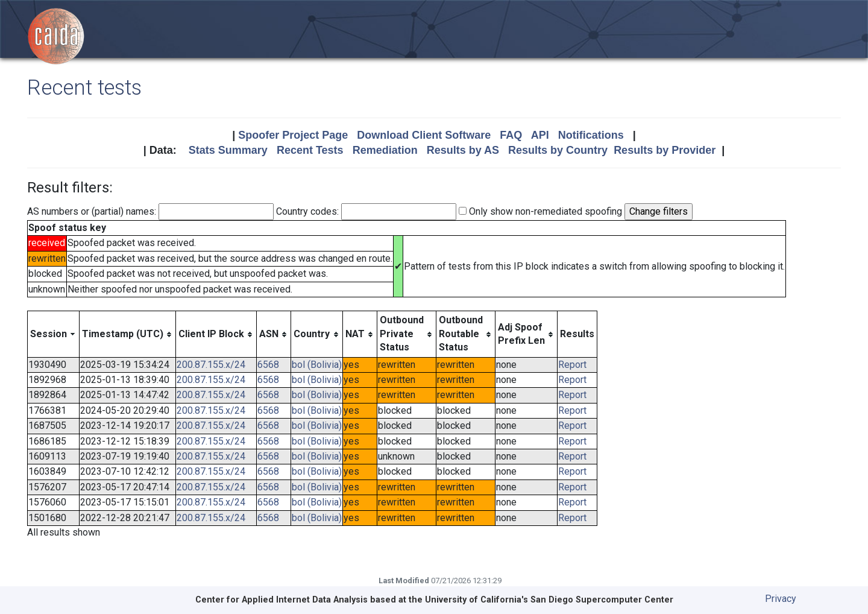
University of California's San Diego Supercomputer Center (549, 600)
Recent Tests (310, 150)
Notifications (591, 135)
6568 (268, 365)
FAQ (511, 135)
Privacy (781, 599)
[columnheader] (54, 334)
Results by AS (463, 150)
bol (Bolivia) (317, 365)
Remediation (385, 150)
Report (572, 365)
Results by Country (558, 150)
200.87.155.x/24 (211, 365)
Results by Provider (665, 150)
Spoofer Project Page (293, 135)
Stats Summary (228, 150)
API (540, 135)
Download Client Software (424, 135)
